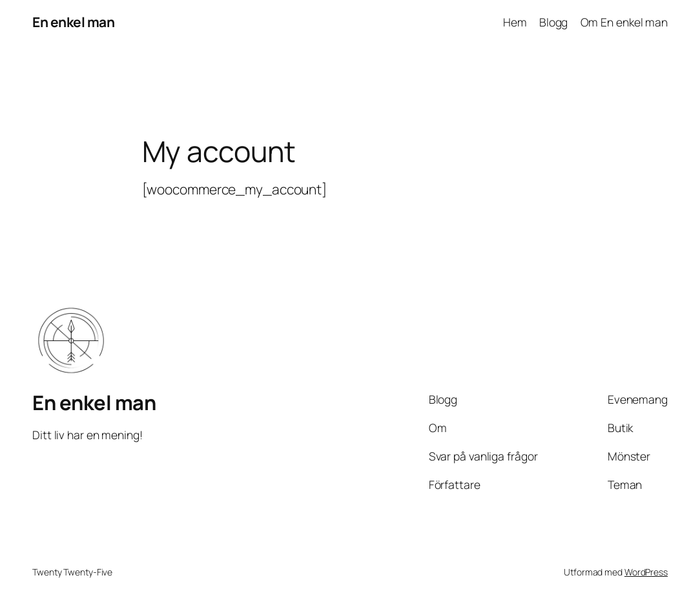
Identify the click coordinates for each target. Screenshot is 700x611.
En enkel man (73, 22)
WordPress (646, 572)
